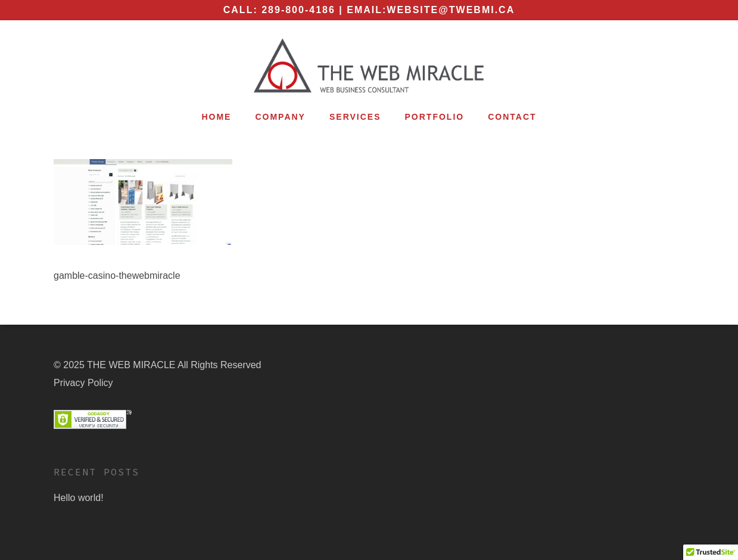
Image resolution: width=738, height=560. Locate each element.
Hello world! (79, 498)
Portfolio (435, 117)
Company (280, 117)
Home (216, 117)
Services (355, 117)
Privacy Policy (83, 383)
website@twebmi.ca (451, 10)
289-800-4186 (298, 10)
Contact (512, 117)
